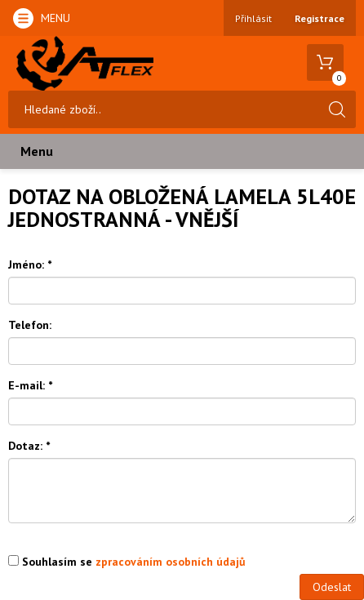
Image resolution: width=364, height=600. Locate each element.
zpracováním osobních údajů (171, 562)
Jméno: (30, 264)
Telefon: (30, 325)
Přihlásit (253, 18)
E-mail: (30, 385)
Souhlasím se (127, 562)
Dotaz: (29, 446)
